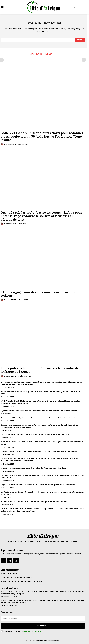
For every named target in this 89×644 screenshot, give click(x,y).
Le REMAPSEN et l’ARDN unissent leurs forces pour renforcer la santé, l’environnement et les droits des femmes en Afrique (43, 510)
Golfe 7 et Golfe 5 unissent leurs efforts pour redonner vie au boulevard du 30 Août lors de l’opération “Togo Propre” (42, 136)
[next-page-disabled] (84, 60)
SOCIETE (4, 597)
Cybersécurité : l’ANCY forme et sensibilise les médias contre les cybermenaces (39, 411)
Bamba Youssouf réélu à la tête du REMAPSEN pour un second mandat (34, 501)
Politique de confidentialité (31, 631)
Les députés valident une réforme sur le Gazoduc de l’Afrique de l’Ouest (40, 370)
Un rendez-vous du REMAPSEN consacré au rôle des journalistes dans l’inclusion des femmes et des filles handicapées (41, 383)
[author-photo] (2, 144)
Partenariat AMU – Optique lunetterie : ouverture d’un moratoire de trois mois (38, 418)
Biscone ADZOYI (10, 144)
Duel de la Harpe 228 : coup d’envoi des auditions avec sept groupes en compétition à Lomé (42, 443)
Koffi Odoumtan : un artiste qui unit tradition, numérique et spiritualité (35, 434)
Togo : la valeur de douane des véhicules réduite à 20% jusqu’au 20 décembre (38, 485)
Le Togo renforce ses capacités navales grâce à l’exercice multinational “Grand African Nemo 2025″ (42, 476)
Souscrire (43, 626)
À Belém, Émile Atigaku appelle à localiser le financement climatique (33, 468)
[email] (43, 619)
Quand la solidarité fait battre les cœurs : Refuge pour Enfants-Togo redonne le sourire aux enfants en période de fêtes (41, 216)
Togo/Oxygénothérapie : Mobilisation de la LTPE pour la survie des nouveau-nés (39, 451)
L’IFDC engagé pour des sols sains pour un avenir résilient (38, 294)
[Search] (80, 40)
